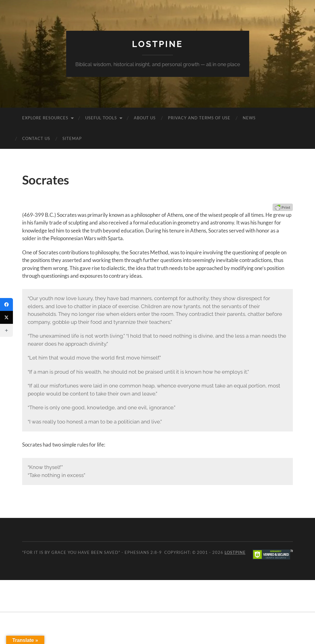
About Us (145, 118)
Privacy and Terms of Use (199, 118)
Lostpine (157, 44)
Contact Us (36, 138)
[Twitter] (6, 317)
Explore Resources (45, 118)
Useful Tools (101, 118)
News (249, 118)
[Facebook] (6, 304)
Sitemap (72, 138)
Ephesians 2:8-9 (143, 552)
